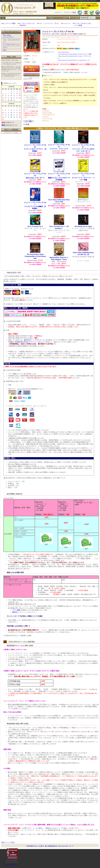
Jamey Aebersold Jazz (64, 52)
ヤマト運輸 (16, 610)
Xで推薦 (26, 124)
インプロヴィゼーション (12, 45)
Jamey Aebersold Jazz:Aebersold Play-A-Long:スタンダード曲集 (75, 54)
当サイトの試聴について (12, 864)
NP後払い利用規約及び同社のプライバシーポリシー (26, 342)
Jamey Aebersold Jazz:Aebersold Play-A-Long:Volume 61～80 (74, 60)
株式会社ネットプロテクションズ (35, 340)
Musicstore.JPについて (66, 846)
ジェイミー (67, 23)
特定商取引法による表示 (35, 846)
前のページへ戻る (8, 842)
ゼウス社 (7, 298)
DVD (5, 50)
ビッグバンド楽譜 (9, 23)
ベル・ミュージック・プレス (49, 23)
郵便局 (15, 612)
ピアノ (5, 47)
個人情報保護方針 (51, 846)
